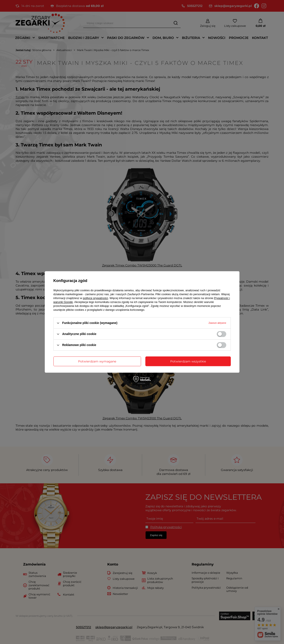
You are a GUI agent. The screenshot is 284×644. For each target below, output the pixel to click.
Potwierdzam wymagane (97, 361)
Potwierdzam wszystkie (188, 361)
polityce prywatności (95, 298)
